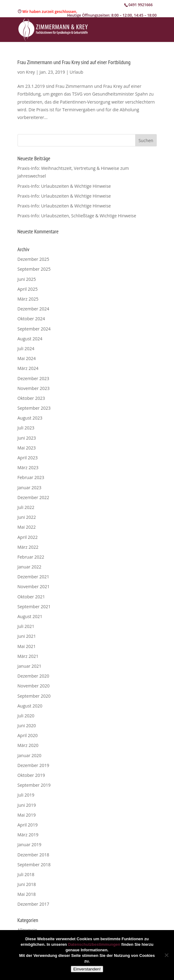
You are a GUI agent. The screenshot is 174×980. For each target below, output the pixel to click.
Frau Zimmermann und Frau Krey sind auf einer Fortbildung (74, 62)
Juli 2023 (26, 428)
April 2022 (28, 537)
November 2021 (34, 586)
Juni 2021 (27, 636)
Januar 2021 (30, 666)
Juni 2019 (27, 805)
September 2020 (34, 696)
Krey (30, 72)
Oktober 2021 (31, 597)
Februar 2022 (31, 557)
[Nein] (166, 955)
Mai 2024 (27, 358)
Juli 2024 (26, 349)
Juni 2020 (27, 726)
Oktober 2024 (31, 319)
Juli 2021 (26, 626)
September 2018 (34, 865)
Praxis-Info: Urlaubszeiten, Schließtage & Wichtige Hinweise (77, 216)
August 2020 (30, 706)
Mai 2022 (27, 527)
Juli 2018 (26, 874)
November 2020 (34, 686)
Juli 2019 (26, 795)
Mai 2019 (27, 815)
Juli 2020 (26, 716)
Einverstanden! (87, 969)
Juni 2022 (27, 517)
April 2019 (28, 825)
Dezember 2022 (33, 497)
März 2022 (28, 547)
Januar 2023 (30, 488)
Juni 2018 (27, 884)
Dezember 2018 (33, 855)
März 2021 (28, 656)
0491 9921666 (141, 5)
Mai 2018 (27, 894)
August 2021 (30, 616)
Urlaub (76, 72)
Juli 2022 (26, 507)
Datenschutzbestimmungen (94, 944)
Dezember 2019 (33, 765)
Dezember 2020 (33, 676)
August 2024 (30, 339)
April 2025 (28, 289)
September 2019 (34, 785)
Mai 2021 (27, 646)
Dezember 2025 (33, 259)
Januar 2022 (30, 567)
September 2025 (34, 269)
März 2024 (28, 368)
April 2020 (28, 735)
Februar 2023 (31, 477)
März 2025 (28, 299)
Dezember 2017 (33, 904)
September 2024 (34, 329)
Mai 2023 (27, 448)
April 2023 (28, 458)
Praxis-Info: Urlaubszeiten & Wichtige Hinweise (64, 186)
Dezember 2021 (33, 577)
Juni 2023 (27, 438)
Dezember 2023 (33, 378)
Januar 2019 (30, 845)
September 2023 (34, 408)
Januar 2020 (30, 755)
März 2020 (28, 745)
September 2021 (34, 607)
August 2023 (30, 418)
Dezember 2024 (33, 309)
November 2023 (34, 388)
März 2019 (28, 835)
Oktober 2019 (31, 775)
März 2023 (28, 467)
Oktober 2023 (31, 398)
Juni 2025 (27, 279)
